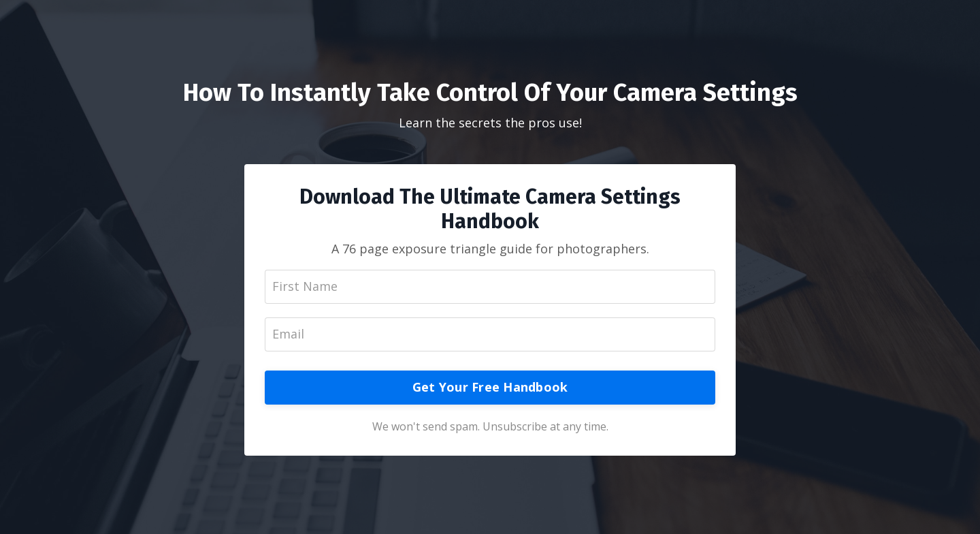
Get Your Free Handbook (490, 387)
